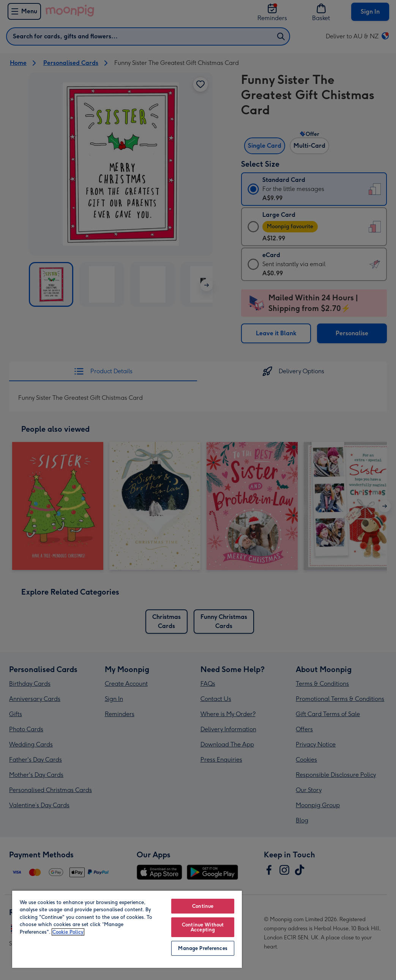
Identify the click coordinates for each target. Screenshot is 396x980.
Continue (203, 906)
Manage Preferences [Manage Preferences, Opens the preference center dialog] (203, 948)
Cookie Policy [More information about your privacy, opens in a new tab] (68, 932)
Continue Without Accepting (203, 927)
